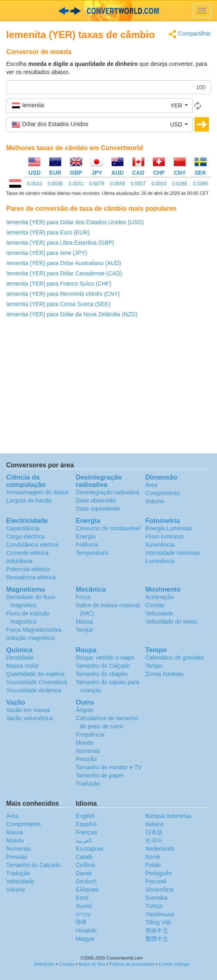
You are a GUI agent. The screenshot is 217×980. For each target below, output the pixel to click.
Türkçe (154, 906)
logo (108, 11)
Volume (155, 501)
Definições (44, 964)
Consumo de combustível (108, 528)
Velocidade (159, 613)
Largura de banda (29, 500)
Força (83, 597)
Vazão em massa (28, 710)
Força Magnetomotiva (34, 630)
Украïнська (160, 914)
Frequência (90, 734)
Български (89, 849)
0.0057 (138, 184)
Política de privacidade (132, 964)
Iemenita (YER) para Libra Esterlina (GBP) (60, 243)
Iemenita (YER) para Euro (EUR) (48, 232)
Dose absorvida (96, 500)
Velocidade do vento (171, 622)
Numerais (88, 751)
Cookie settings (174, 964)
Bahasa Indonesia (168, 816)
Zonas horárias (164, 674)
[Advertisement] (108, 388)
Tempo (154, 666)
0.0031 (76, 184)
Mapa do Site (92, 964)
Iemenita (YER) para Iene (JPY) (47, 253)
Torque (85, 630)
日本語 (154, 832)
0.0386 (200, 184)
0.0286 (180, 184)
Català (84, 857)
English (85, 816)
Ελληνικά (87, 890)
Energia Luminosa (168, 528)
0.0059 (118, 184)
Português (158, 873)
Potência (87, 545)
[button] (99, 106)
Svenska (156, 898)
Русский (156, 881)
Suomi (84, 906)
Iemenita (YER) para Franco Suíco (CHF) (59, 284)
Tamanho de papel (99, 775)
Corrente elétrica (27, 553)
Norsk (153, 857)
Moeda (85, 743)
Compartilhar (190, 34)
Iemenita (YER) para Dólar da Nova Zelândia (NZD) (72, 314)
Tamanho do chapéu (102, 674)
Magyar (85, 939)
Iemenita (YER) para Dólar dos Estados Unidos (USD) (75, 222)
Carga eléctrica (25, 536)
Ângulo (85, 710)
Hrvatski (86, 930)
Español (86, 824)
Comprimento (163, 493)
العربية (84, 840)
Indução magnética (30, 638)
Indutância (19, 561)
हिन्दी (81, 922)
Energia (86, 536)
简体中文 (157, 930)
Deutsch (86, 881)
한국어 (154, 840)
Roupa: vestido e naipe (105, 658)
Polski (153, 865)
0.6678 (97, 184)
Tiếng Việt (158, 922)
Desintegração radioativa (107, 492)
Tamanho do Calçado (103, 666)
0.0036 (55, 184)
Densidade (20, 658)
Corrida (155, 605)
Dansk (84, 873)
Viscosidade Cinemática (37, 682)
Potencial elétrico (28, 569)
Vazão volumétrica (29, 718)
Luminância (160, 561)
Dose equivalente (98, 509)
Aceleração (160, 597)
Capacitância (23, 528)
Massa (84, 622)
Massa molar (23, 666)
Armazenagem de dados (37, 492)
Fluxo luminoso (165, 536)
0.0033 (159, 184)
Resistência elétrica (31, 577)
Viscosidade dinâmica (34, 690)
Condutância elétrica (32, 545)
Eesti (82, 898)
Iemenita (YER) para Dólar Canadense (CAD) (64, 273)
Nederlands (160, 849)
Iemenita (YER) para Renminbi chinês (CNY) (63, 294)
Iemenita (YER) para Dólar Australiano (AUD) (64, 263)
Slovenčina (159, 890)
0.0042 (35, 184)
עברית (83, 914)
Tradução (88, 784)
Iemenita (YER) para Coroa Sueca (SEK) (58, 304)
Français (87, 832)
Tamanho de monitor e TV (109, 767)
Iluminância (160, 545)
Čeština (85, 865)
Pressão (86, 759)
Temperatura (92, 553)
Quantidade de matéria (35, 674)
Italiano (155, 824)
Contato (67, 964)
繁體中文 (157, 939)
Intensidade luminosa (172, 553)
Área (151, 485)
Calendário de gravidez (175, 658)
